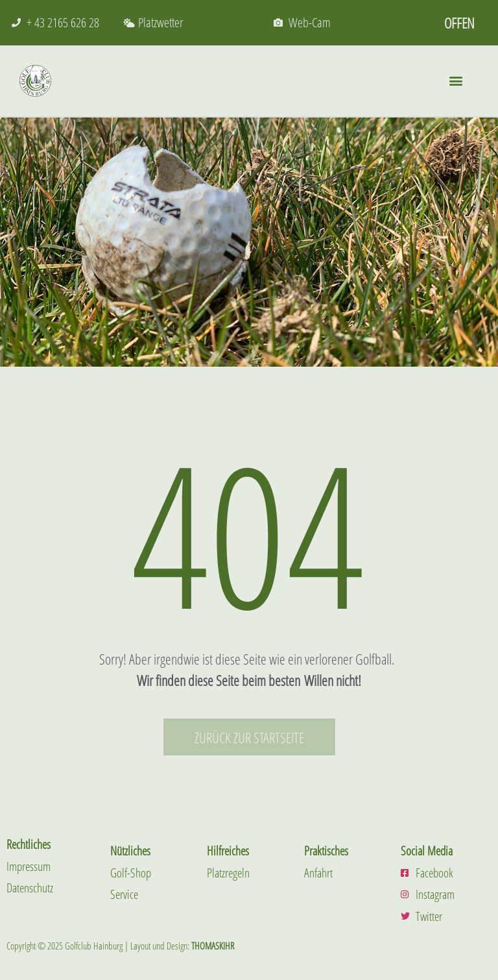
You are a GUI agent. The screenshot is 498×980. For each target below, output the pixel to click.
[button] (456, 81)
